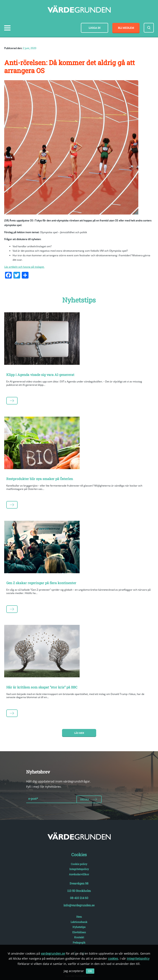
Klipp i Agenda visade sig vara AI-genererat (40, 375)
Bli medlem (126, 28)
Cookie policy (79, 864)
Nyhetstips (79, 927)
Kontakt (79, 937)
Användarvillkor (79, 874)
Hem (79, 917)
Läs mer (79, 733)
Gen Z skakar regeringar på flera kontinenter (41, 583)
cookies (113, 958)
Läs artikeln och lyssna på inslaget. (24, 267)
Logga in (95, 28)
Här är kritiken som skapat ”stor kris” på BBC (42, 687)
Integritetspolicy (79, 869)
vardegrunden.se (53, 953)
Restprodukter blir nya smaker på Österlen (40, 479)
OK (90, 971)
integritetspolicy (138, 958)
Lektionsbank (79, 922)
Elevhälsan (79, 932)
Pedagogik (79, 942)
